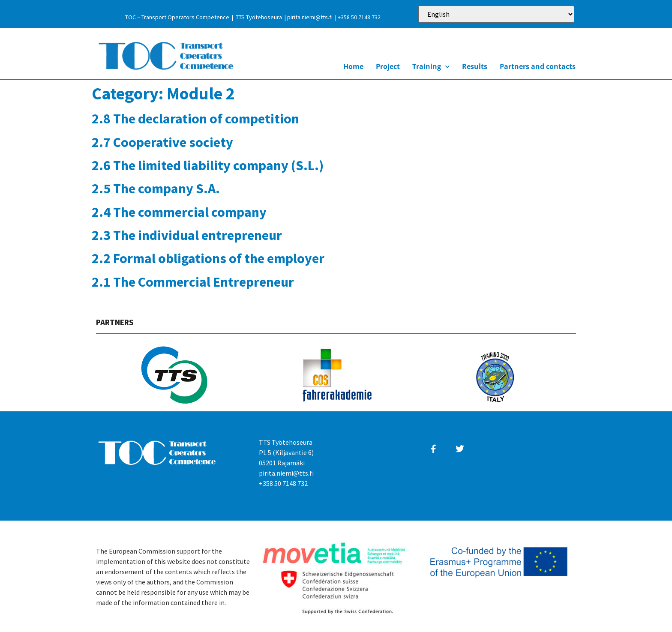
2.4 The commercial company (179, 212)
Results (475, 66)
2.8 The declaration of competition (195, 119)
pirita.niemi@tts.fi (310, 17)
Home (353, 66)
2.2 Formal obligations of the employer (208, 258)
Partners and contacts (538, 66)
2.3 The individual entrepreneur (187, 235)
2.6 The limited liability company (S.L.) (208, 165)
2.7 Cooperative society (162, 142)
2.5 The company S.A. (156, 189)
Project (388, 66)
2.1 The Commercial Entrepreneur (193, 282)
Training (431, 67)
